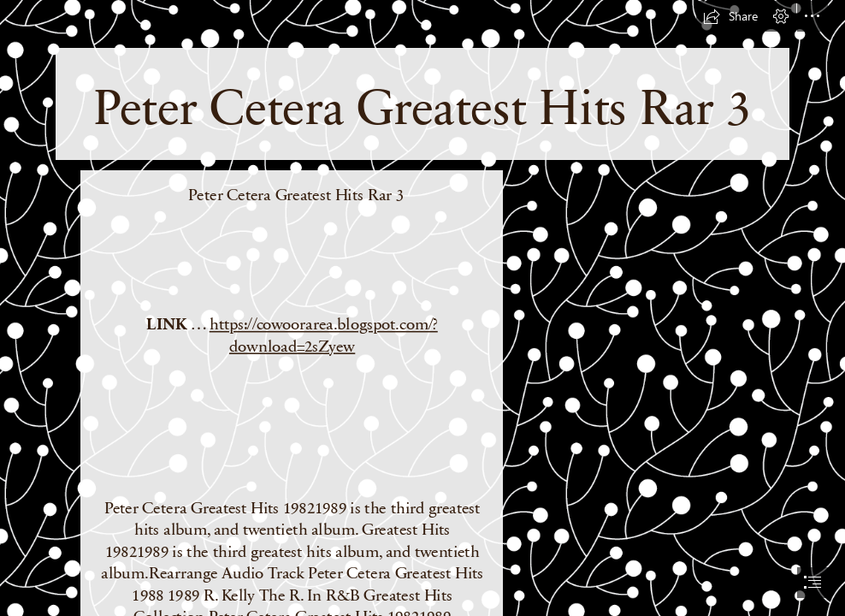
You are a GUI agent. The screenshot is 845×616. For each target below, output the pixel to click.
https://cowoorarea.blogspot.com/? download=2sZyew (323, 334)
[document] (422, 308)
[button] (730, 16)
